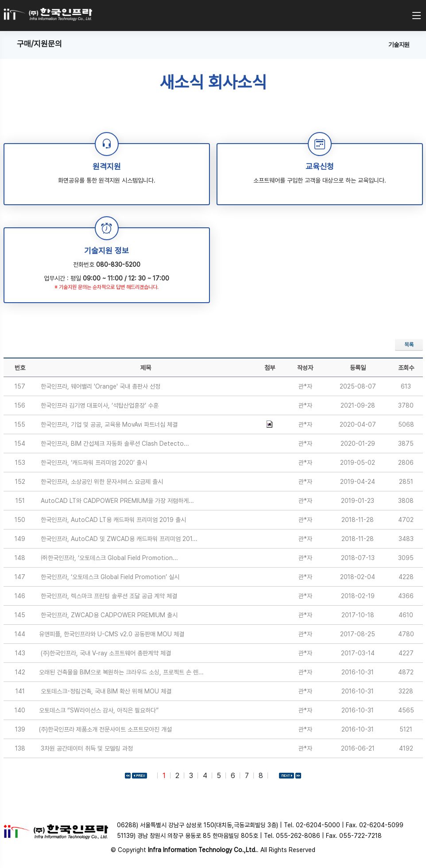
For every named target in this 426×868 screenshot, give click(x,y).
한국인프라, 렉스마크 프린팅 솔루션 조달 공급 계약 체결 (109, 596)
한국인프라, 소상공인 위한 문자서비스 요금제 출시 (102, 482)
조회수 (406, 368)
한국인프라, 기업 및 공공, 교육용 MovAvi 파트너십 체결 (109, 424)
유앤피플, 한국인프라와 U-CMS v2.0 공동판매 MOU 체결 (112, 634)
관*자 (305, 386)
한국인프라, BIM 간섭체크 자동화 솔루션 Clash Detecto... (115, 444)
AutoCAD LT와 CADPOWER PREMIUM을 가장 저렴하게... (117, 501)
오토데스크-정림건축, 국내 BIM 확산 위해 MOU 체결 (106, 691)
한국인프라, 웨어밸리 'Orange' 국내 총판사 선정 (101, 386)
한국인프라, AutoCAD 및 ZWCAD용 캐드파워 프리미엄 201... (119, 539)
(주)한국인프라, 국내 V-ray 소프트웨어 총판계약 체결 (106, 653)
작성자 (305, 368)
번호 (20, 368)
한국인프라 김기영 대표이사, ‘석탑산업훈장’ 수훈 (100, 405)
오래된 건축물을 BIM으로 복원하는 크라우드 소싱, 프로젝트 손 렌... (121, 672)
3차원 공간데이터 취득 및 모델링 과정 (87, 748)
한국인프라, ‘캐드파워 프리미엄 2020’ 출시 (94, 463)
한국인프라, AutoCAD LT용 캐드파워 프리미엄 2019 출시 (113, 520)
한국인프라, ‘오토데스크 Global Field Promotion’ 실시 (110, 577)
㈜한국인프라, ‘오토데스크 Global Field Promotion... (109, 558)
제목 (146, 368)
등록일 (358, 368)
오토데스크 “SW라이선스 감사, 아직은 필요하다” (99, 710)
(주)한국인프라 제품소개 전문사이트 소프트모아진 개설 (105, 729)
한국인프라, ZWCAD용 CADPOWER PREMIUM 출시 (109, 615)
